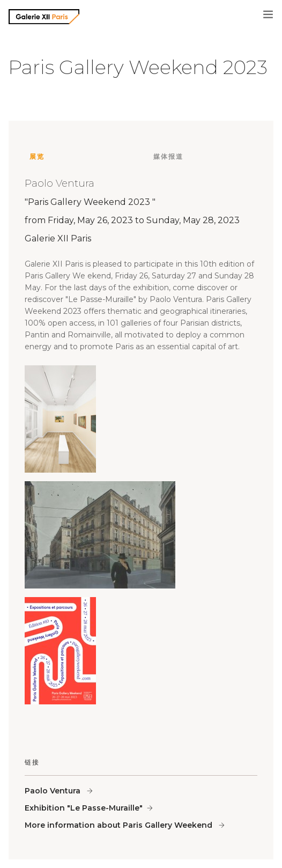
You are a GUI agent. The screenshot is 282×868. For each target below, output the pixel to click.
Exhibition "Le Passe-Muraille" (84, 808)
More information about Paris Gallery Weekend (120, 825)
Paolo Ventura (54, 791)
